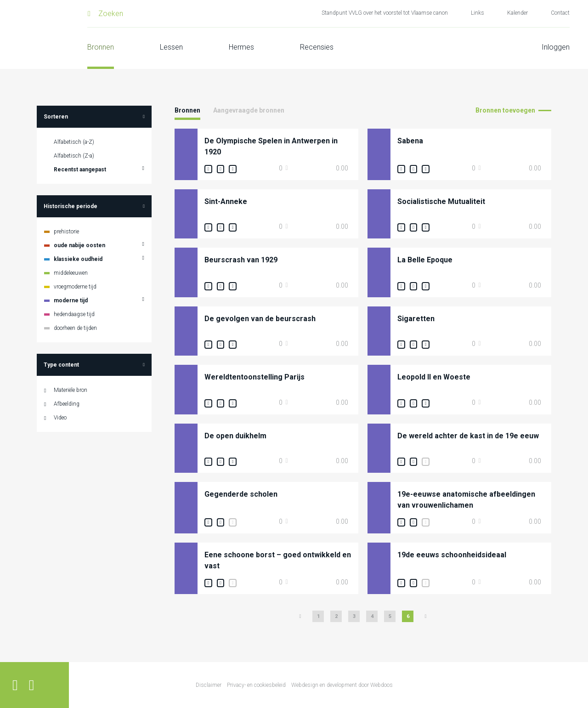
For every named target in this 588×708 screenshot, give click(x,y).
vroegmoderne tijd (75, 287)
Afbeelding (67, 404)
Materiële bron (71, 390)
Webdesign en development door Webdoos (342, 685)
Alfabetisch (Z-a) (74, 156)
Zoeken (111, 14)
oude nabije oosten (79, 245)
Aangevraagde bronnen (249, 110)
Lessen (171, 47)
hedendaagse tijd (74, 314)
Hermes (241, 47)
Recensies (317, 47)
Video (60, 418)
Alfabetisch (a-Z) (74, 142)
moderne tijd (71, 300)
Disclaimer (209, 685)
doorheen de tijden (75, 328)
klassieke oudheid (78, 259)
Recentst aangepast (80, 170)
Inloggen (556, 47)
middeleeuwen (71, 273)
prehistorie (66, 232)
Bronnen (101, 47)
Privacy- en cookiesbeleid (256, 685)
